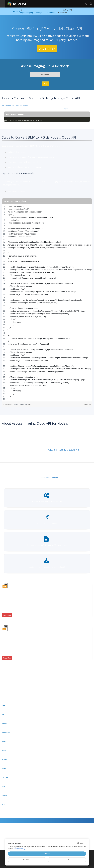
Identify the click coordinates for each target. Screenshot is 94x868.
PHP (78, 450)
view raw (87, 404)
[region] (47, 303)
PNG (4, 763)
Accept (47, 854)
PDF (4, 781)
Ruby (56, 450)
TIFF (4, 745)
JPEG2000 (6, 727)
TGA (4, 799)
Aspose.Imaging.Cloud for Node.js (15, 105)
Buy (45, 83)
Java (66, 450)
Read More (7, 614)
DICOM (5, 772)
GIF (3, 700)
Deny (67, 860)
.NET (61, 450)
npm (66, 109)
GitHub (30, 404)
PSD (4, 736)
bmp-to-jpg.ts (9, 404)
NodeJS (72, 450)
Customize (27, 860)
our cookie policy (19, 849)
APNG (4, 790)
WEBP (5, 754)
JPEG (4, 718)
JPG (4, 709)
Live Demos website (50, 478)
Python (51, 450)
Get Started (47, 49)
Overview (45, 74)
